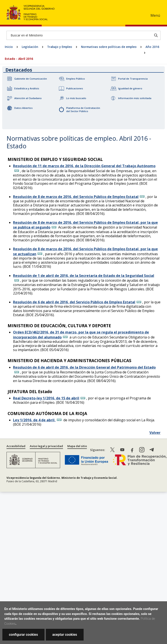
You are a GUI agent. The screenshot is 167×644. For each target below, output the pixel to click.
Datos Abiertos (23, 108)
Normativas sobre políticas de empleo (109, 47)
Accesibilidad (16, 446)
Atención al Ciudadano (28, 98)
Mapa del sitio (77, 446)
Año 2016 (152, 47)
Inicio (9, 47)
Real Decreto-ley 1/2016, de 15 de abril (46, 398)
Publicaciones (75, 88)
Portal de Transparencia (133, 79)
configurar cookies (23, 635)
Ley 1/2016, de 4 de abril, (34, 420)
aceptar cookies (65, 635)
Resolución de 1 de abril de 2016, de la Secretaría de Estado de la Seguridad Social (84, 276)
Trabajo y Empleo (60, 47)
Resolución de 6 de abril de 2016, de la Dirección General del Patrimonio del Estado (84, 367)
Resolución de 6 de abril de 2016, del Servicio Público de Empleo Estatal (74, 302)
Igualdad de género (130, 88)
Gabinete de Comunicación (31, 79)
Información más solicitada (135, 98)
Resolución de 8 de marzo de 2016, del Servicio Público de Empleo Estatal (76, 197)
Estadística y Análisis (27, 88)
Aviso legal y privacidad (46, 446)
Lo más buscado (76, 98)
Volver (155, 433)
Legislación (30, 47)
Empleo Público (76, 79)
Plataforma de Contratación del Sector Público (83, 110)
